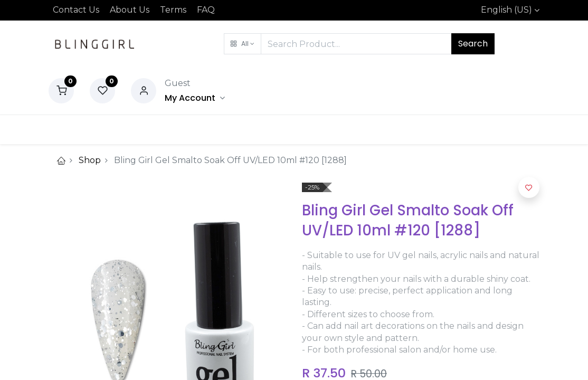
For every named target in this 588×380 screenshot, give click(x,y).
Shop (90, 160)
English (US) (506, 10)
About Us (130, 10)
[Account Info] (195, 98)
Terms (173, 10)
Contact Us (76, 10)
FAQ (206, 10)
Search (473, 44)
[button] (243, 44)
